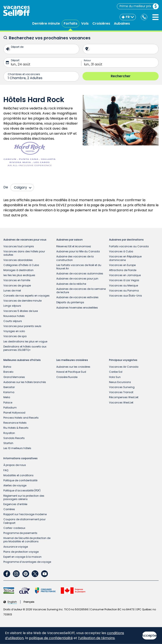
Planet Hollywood (14, 413)
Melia (7, 397)
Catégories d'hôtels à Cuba (21, 265)
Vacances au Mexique (124, 285)
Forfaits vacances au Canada (129, 246)
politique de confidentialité (51, 638)
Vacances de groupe (17, 285)
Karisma (9, 392)
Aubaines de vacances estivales (77, 297)
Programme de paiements (20, 533)
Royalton (9, 433)
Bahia (7, 367)
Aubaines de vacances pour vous (25, 240)
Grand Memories (14, 377)
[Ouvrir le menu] (155, 17)
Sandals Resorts (14, 438)
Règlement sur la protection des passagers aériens (24, 497)
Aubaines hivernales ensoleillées (77, 308)
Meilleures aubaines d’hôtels (22, 360)
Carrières (9, 509)
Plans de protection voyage (21, 552)
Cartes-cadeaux (14, 528)
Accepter (149, 635)
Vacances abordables (18, 260)
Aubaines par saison (70, 240)
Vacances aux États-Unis (126, 296)
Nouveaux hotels (14, 316)
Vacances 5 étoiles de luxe (21, 311)
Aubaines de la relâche (71, 284)
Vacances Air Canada (124, 367)
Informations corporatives (20, 458)
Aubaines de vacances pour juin (77, 279)
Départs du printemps (70, 302)
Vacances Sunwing (122, 387)
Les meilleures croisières (72, 360)
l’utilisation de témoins (96, 638)
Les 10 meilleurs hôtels (17, 448)
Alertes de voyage (15, 485)
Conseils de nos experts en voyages (26, 296)
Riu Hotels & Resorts (16, 428)
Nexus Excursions (120, 382)
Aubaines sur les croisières (73, 367)
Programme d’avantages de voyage (27, 562)
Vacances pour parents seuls (22, 326)
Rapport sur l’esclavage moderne (25, 514)
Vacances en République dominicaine (125, 258)
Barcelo (8, 372)
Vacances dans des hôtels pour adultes (24, 253)
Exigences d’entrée (15, 504)
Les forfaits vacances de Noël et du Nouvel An (79, 267)
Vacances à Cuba (121, 251)
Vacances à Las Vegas (124, 280)
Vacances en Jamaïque (125, 275)
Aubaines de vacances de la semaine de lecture (81, 291)
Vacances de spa (15, 336)
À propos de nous (15, 465)
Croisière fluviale (67, 377)
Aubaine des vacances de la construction (75, 258)
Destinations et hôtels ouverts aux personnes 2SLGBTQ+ (25, 348)
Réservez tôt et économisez (74, 246)
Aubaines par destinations (126, 240)
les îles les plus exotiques (19, 275)
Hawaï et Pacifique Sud (71, 372)
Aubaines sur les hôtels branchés (25, 382)
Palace (8, 402)
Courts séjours (13, 321)
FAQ (6, 470)
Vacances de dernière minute (22, 301)
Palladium (10, 408)
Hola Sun (115, 377)
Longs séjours (12, 306)
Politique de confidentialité (20, 480)
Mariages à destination (18, 270)
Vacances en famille (17, 280)
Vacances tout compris (19, 246)
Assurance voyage (16, 547)
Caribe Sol (116, 372)
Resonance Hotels (15, 423)
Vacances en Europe (122, 265)
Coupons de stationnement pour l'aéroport (24, 521)
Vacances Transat (121, 392)
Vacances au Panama (124, 291)
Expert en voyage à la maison (22, 557)
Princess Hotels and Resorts (21, 418)
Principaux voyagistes (123, 360)
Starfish (8, 443)
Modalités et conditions (18, 475)
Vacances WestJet (121, 402)
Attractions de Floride (123, 270)
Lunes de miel (12, 291)
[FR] (128, 17)
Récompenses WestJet (124, 397)
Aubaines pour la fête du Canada (78, 251)
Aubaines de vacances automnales (80, 273)
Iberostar (9, 387)
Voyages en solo (14, 331)
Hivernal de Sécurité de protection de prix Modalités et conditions (27, 540)
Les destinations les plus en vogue (25, 341)
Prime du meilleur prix (139, 6)
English (12, 602)
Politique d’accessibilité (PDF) (22, 490)
